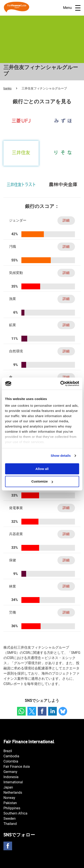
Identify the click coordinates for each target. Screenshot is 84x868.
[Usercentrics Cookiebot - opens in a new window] (60, 384)
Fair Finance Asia (17, 767)
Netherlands (13, 793)
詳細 (66, 220)
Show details (61, 456)
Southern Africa (15, 813)
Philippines (12, 808)
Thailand (10, 824)
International (13, 782)
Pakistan (10, 803)
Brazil (8, 751)
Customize (42, 482)
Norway (9, 798)
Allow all (42, 469)
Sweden (10, 819)
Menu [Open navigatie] (72, 8)
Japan (8, 787)
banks (8, 88)
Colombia (11, 761)
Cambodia (11, 756)
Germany (10, 772)
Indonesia (11, 777)
